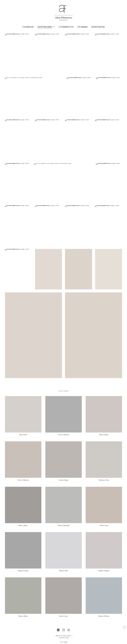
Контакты (98, 27)
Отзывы (82, 27)
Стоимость (66, 27)
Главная (28, 27)
